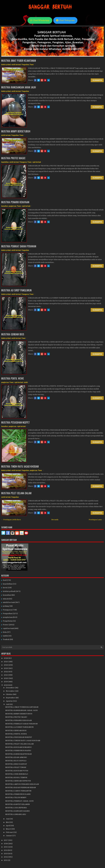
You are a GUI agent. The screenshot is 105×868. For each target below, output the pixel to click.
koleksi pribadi (6, 64)
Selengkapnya (97, 80)
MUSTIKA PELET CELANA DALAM (16, 493)
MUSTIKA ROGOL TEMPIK (16, 777)
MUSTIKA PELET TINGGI (16, 767)
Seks (5, 632)
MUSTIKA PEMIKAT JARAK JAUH (19, 801)
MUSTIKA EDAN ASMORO (16, 757)
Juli (8, 704)
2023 (6, 668)
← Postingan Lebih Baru (11, 520)
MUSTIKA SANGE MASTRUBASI (19, 754)
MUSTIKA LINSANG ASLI (16, 814)
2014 (6, 850)
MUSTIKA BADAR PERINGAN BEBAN (21, 787)
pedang (6, 606)
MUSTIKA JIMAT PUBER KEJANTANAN (19, 61)
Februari (10, 832)
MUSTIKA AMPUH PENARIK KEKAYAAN (22, 784)
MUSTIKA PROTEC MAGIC (13, 158)
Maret (9, 829)
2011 (6, 860)
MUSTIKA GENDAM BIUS (13, 334)
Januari (9, 836)
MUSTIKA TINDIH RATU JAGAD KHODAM (20, 466)
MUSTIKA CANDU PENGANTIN (18, 791)
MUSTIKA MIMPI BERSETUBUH (16, 131)
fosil (5, 580)
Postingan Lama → (96, 520)
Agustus (9, 701)
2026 (6, 658)
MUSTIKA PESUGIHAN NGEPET (16, 422)
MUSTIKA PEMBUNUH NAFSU (18, 751)
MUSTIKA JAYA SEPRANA (16, 808)
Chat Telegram (65, 20)
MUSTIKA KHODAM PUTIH (17, 771)
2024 (6, 665)
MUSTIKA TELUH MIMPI (16, 797)
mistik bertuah (16, 64)
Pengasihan (25, 64)
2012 (6, 857)
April (8, 826)
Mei (8, 822)
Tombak (6, 639)
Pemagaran (23, 162)
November (11, 691)
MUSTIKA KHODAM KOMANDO (18, 747)
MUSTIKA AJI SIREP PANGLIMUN (16, 290)
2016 (6, 844)
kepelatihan (5, 162)
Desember (10, 688)
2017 (6, 840)
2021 (6, 675)
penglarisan (12, 206)
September (11, 698)
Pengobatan (8, 621)
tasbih (26, 382)
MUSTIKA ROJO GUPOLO (16, 761)
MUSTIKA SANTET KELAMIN (18, 804)
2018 (6, 685)
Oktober (10, 694)
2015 (6, 847)
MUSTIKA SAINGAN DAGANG (17, 811)
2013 (6, 854)
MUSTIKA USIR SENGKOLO (17, 774)
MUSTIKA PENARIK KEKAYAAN (15, 202)
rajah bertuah (37, 162)
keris (5, 588)
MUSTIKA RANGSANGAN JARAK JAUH (19, 87)
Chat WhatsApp (40, 20)
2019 (6, 682)
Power (32, 64)
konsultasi (5, 206)
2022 (6, 672)
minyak (6, 599)
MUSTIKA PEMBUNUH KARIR (18, 794)
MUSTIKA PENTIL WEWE (13, 378)
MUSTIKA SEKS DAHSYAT (16, 764)
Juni (8, 819)
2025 (6, 662)
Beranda (55, 520)
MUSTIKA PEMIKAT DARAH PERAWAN (19, 246)
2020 (6, 678)
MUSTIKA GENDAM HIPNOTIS (18, 781)
